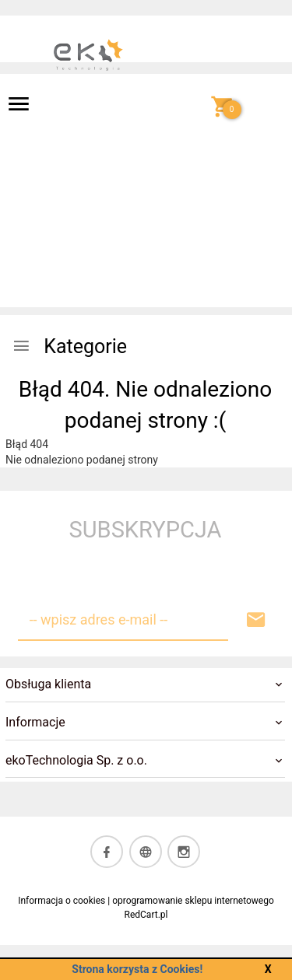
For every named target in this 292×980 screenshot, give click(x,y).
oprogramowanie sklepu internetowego (193, 901)
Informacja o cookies (62, 901)
